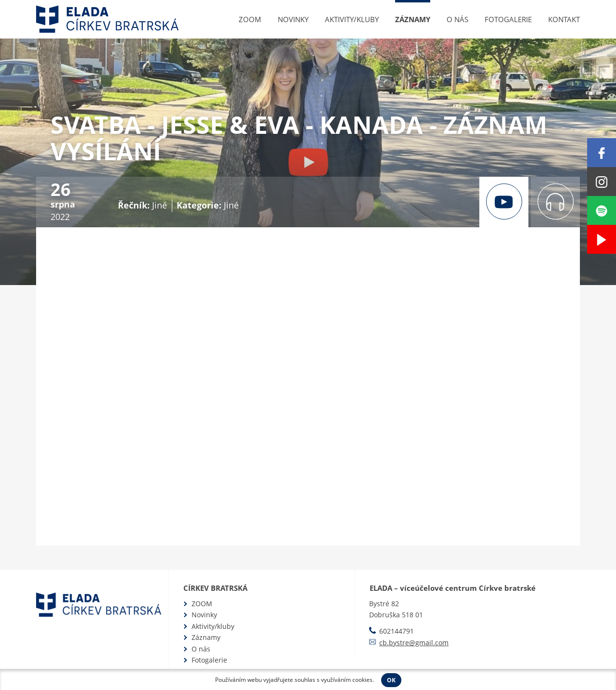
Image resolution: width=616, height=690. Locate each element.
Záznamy (413, 19)
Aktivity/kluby (352, 19)
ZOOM (250, 19)
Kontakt (564, 19)
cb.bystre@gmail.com (414, 643)
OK (391, 680)
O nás (457, 19)
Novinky (293, 19)
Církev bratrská (215, 588)
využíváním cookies (347, 680)
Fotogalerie (508, 19)
